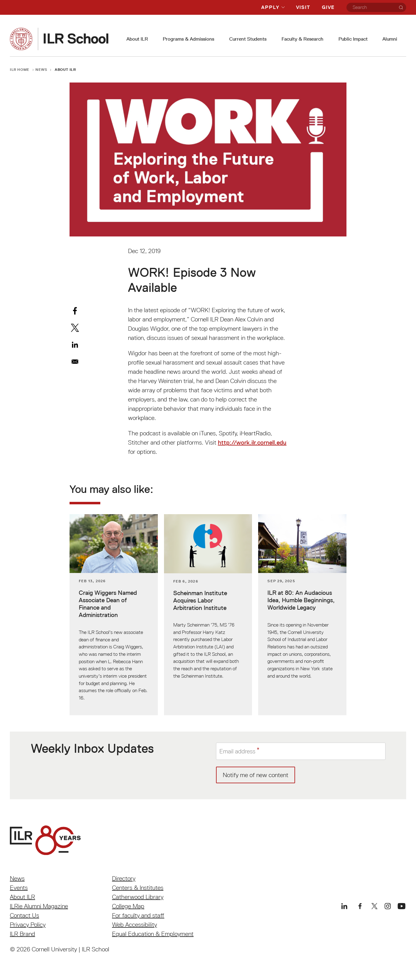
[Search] (401, 7)
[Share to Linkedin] (75, 345)
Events (19, 888)
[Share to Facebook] (75, 311)
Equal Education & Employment (153, 934)
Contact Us (24, 915)
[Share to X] (75, 328)
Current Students (248, 39)
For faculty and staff (138, 915)
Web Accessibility (134, 925)
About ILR (137, 39)
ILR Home (20, 69)
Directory (124, 878)
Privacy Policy (28, 925)
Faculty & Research (302, 39)
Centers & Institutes (138, 888)
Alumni (390, 39)
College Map (128, 906)
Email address (237, 751)
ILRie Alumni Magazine (39, 906)
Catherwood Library (138, 897)
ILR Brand (22, 934)
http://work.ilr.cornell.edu (252, 442)
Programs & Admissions (188, 39)
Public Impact (353, 39)
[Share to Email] (75, 362)
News (41, 69)
